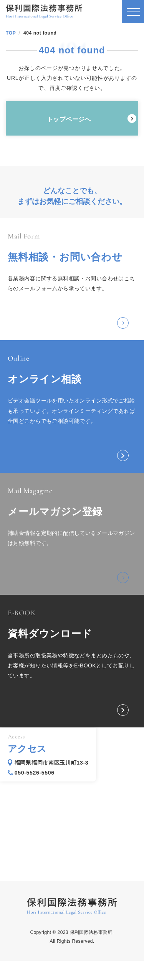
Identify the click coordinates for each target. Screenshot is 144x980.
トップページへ (69, 119)
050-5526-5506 (35, 773)
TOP (11, 33)
